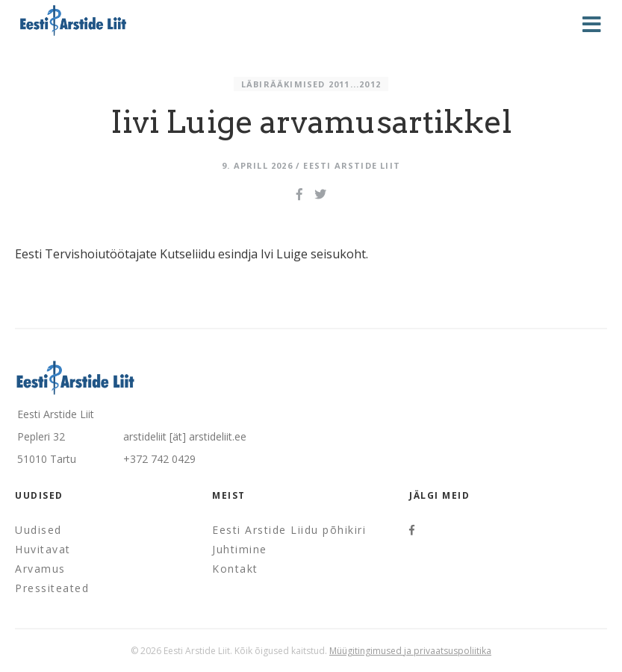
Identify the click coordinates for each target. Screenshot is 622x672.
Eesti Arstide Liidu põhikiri (289, 530)
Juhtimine (240, 549)
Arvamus (40, 569)
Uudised (38, 530)
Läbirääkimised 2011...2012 (311, 84)
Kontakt (235, 569)
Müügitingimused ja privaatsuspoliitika (410, 651)
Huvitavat (43, 549)
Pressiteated (52, 588)
